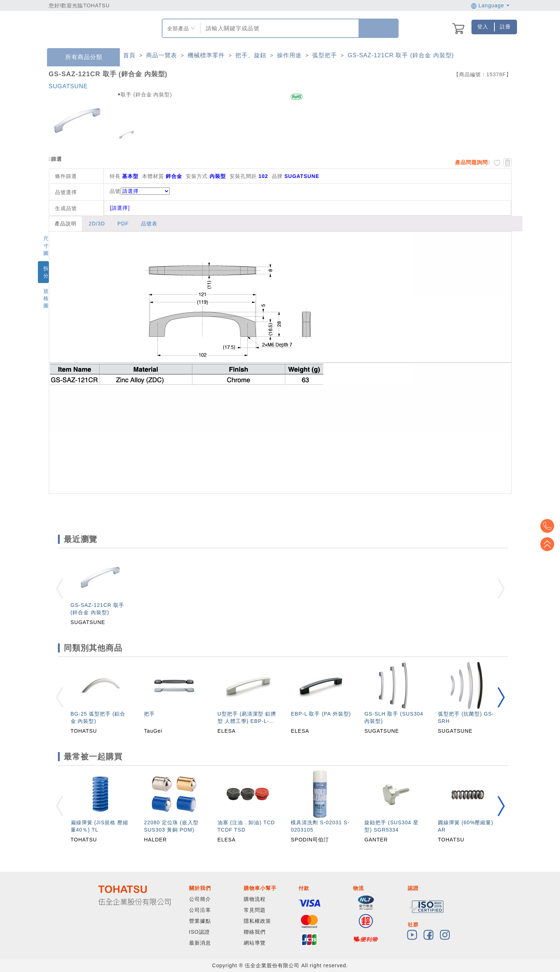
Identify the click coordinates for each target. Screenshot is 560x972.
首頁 (129, 55)
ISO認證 (199, 932)
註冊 (505, 27)
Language (490, 5)
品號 (140, 191)
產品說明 (66, 224)
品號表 (149, 224)
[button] (501, 697)
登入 (483, 27)
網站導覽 (255, 943)
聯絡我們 (255, 932)
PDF (123, 224)
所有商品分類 (78, 57)
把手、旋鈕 (251, 55)
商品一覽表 (162, 55)
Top (549, 544)
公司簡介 (200, 899)
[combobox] (279, 28)
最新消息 (200, 943)
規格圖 (46, 298)
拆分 (46, 272)
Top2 (549, 526)
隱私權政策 (257, 921)
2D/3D (97, 224)
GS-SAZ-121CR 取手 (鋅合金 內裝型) (401, 55)
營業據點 (200, 921)
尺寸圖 (46, 246)
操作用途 (289, 55)
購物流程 (255, 899)
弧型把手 (325, 55)
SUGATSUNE (68, 86)
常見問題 (255, 910)
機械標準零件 (206, 55)
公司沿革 (200, 910)
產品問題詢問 (471, 162)
